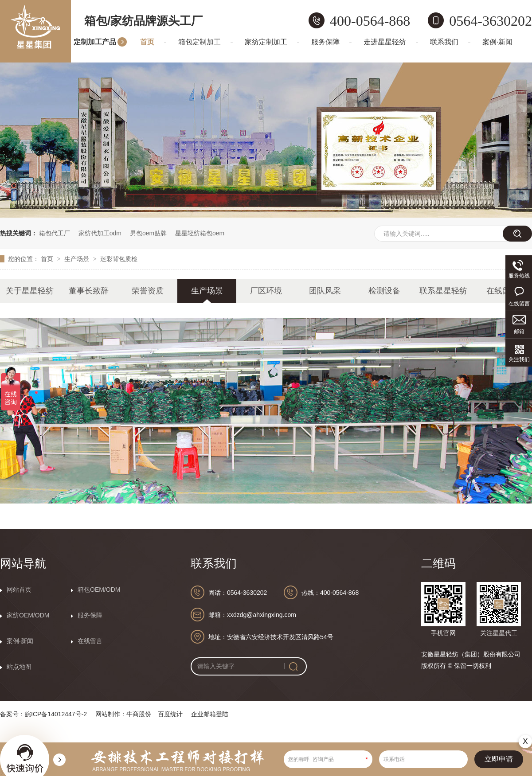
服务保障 (325, 42)
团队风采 (325, 291)
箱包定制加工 (199, 42)
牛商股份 (139, 714)
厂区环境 (266, 291)
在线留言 (502, 291)
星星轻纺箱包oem (200, 233)
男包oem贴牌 (148, 233)
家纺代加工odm (100, 233)
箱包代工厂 (55, 233)
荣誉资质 (148, 291)
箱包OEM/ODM (99, 590)
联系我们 (444, 42)
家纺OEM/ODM (28, 615)
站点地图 (19, 667)
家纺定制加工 (266, 42)
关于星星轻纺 (30, 291)
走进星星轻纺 (385, 42)
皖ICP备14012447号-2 (56, 714)
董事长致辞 (89, 291)
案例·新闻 (497, 42)
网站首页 (19, 590)
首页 (147, 42)
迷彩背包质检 (119, 259)
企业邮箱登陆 (210, 714)
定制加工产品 (95, 42)
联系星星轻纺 (443, 291)
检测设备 (384, 291)
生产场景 (78, 259)
